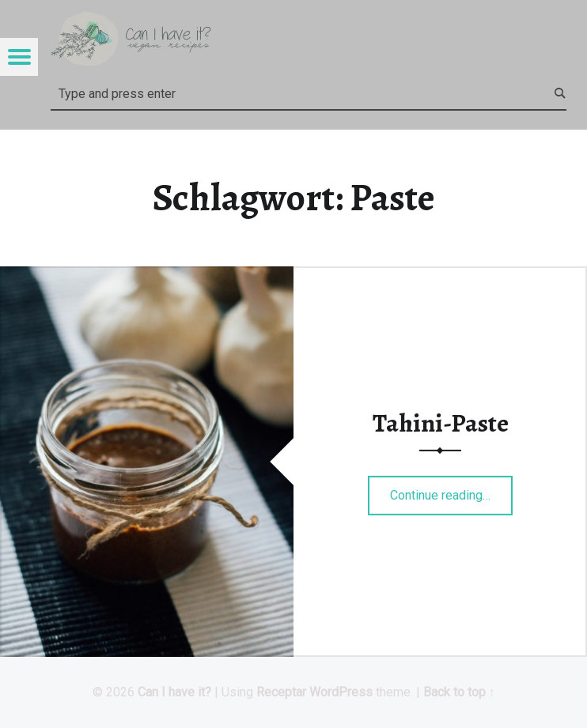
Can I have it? (174, 692)
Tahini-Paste (441, 423)
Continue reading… (451, 490)
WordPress (341, 692)
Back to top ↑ (459, 692)
